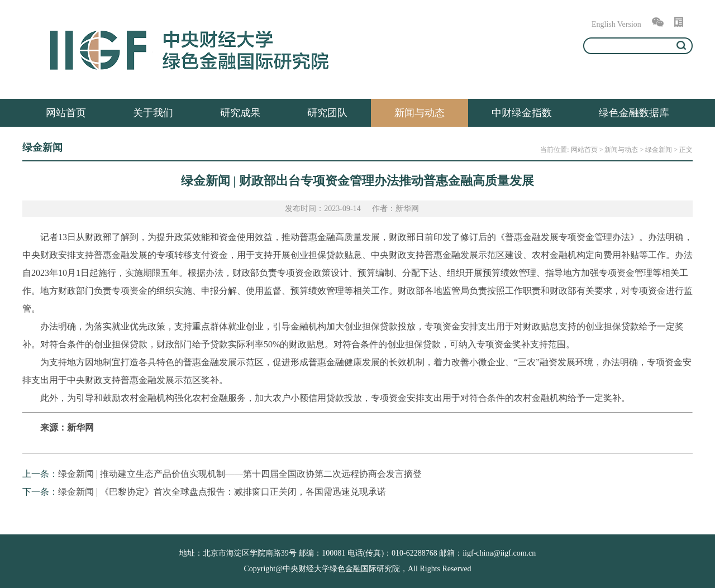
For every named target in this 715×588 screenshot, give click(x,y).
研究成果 (240, 113)
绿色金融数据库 (634, 113)
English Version (616, 24)
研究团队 (327, 113)
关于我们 (153, 113)
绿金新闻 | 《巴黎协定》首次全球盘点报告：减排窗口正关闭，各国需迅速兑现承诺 (222, 492)
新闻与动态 (420, 113)
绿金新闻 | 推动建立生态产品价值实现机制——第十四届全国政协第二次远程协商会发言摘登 (240, 474)
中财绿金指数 (522, 113)
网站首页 (66, 113)
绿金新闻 (659, 150)
